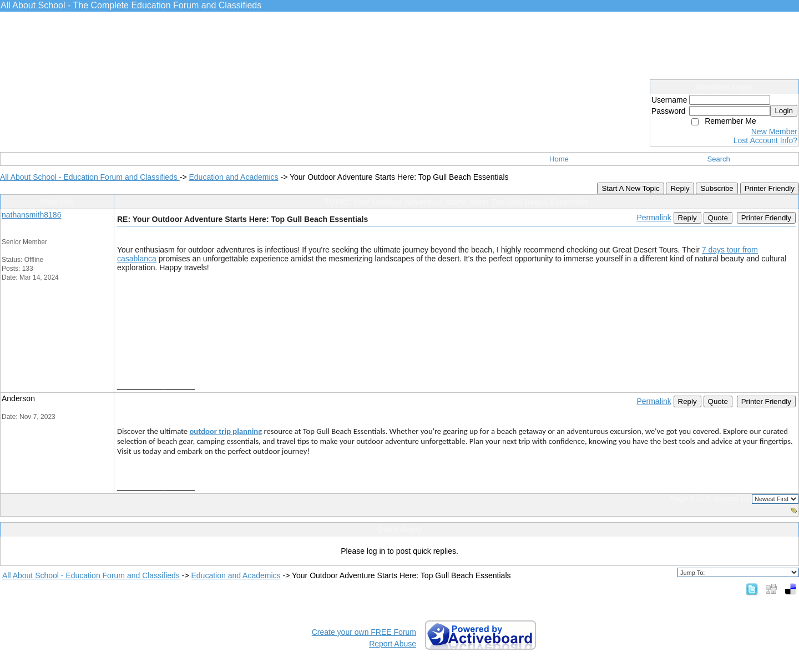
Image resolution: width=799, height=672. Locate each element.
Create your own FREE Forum (364, 632)
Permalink (654, 218)
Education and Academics (233, 177)
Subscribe (717, 188)
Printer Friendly (770, 188)
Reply (680, 188)
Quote (718, 218)
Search (719, 159)
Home (559, 159)
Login (784, 111)
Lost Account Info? (765, 140)
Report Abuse (393, 644)
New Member (774, 132)
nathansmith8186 (31, 215)
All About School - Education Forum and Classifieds (90, 177)
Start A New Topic (630, 188)
